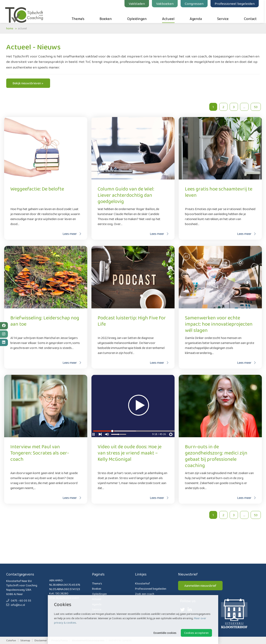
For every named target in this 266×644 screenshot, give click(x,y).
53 (256, 107)
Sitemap (25, 640)
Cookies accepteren (196, 633)
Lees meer (72, 234)
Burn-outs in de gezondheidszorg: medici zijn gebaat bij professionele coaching (216, 456)
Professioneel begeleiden (236, 4)
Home (10, 28)
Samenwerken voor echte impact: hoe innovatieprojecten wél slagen (219, 324)
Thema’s (79, 15)
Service (224, 15)
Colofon (11, 640)
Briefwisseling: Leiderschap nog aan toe (45, 321)
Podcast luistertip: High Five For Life (132, 321)
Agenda (197, 15)
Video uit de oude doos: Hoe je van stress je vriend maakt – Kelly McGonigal (130, 453)
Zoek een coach (145, 594)
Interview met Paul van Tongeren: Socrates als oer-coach (40, 453)
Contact (251, 15)
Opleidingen (138, 15)
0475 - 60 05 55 (19, 600)
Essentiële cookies (165, 633)
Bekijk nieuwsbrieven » (28, 83)
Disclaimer (41, 640)
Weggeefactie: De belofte (37, 189)
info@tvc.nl (16, 605)
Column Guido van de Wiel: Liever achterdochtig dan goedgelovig (126, 195)
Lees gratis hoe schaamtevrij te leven (219, 192)
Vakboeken (166, 4)
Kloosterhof (142, 583)
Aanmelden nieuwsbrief (200, 586)
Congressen (195, 4)
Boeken (107, 15)
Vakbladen (138, 4)
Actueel (169, 15)
